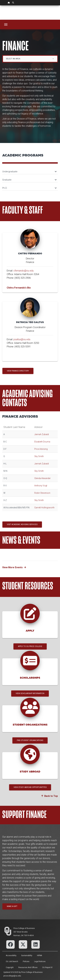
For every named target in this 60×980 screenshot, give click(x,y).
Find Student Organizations (30, 740)
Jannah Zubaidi (42, 434)
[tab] (30, 170)
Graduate (29, 180)
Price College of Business (24, 928)
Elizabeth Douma (42, 442)
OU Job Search (12, 961)
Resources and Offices (28, 967)
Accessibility (11, 955)
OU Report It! (47, 967)
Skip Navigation (0, 5)
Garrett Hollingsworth (44, 508)
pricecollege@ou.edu (12, 976)
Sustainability (27, 955)
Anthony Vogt (41, 486)
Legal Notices (40, 961)
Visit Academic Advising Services (22, 524)
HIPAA (39, 955)
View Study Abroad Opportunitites (30, 787)
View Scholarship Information (30, 693)
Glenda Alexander (42, 478)
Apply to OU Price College (30, 646)
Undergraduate (29, 172)
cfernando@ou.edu (24, 271)
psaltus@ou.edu (22, 339)
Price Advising (41, 449)
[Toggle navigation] (6, 25)
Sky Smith (39, 456)
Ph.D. (29, 188)
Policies (26, 961)
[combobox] (30, 59)
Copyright (10, 967)
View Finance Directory (18, 371)
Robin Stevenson (42, 493)
